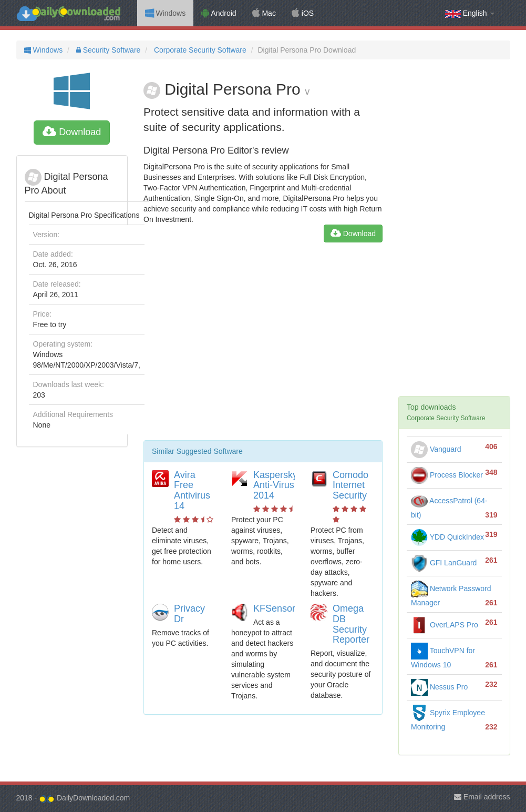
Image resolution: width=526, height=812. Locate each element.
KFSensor (274, 608)
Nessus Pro (439, 687)
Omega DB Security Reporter (351, 624)
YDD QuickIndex (447, 537)
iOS (303, 13)
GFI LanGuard (444, 563)
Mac (264, 13)
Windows (166, 13)
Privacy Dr (189, 614)
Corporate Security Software (199, 50)
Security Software (107, 50)
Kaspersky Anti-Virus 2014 (275, 485)
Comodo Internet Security (350, 485)
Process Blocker (447, 475)
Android (219, 13)
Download (72, 132)
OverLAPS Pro (445, 625)
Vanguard (436, 449)
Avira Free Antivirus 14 (192, 490)
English (470, 13)
